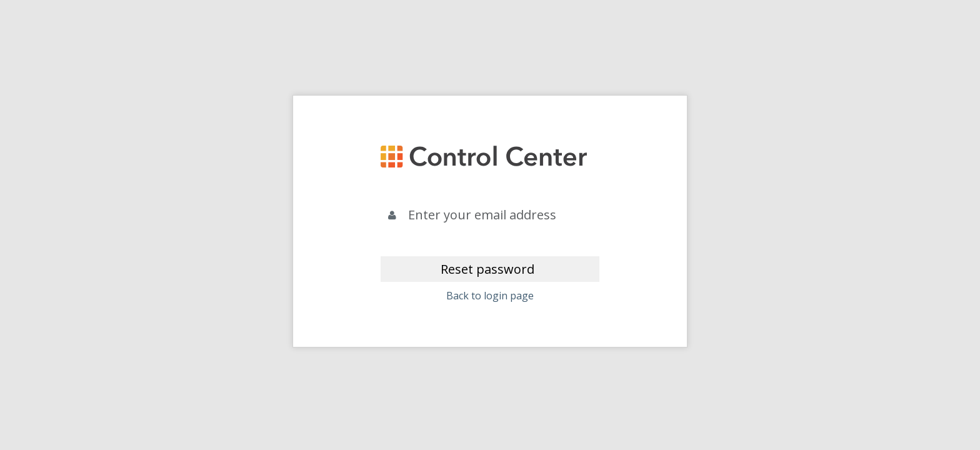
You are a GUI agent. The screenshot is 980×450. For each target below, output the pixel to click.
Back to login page (490, 296)
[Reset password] (490, 269)
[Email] (501, 215)
